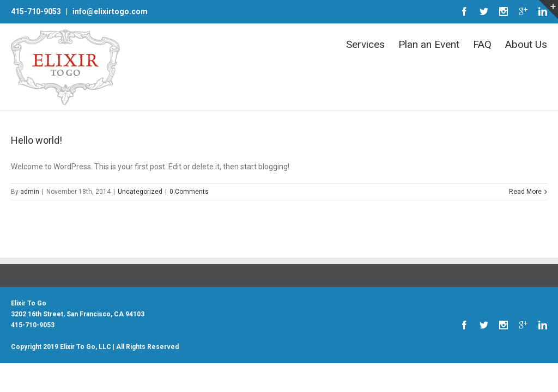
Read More (525, 192)
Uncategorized (140, 192)
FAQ (482, 44)
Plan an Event (429, 44)
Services (365, 44)
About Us (526, 44)
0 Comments (189, 192)
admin (30, 192)
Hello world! (37, 140)
